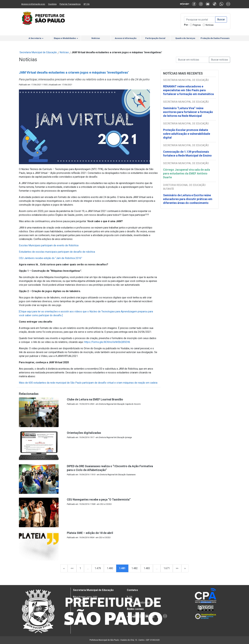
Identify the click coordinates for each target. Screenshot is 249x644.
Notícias (210, 25)
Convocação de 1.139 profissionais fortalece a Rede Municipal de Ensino (188, 154)
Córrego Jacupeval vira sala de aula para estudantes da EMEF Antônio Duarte (187, 173)
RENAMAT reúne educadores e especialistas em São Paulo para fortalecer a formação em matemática (189, 90)
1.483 (147, 568)
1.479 (98, 568)
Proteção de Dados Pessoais (215, 38)
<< (72, 568)
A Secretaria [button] (36, 38)
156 (131, 597)
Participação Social (155, 38)
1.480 (110, 568)
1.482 (135, 568)
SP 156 (87, 4)
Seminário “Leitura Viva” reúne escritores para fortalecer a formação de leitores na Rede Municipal (188, 112)
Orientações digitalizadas (84, 433)
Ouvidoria (52, 4)
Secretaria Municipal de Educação (38, 52)
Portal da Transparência (70, 4)
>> (177, 568)
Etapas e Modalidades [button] (66, 38)
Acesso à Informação (126, 38)
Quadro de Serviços (185, 38)
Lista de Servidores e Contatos (143, 602)
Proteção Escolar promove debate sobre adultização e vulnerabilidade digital (187, 134)
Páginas (197, 25)
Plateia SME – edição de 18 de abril (90, 533)
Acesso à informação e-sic (33, 4)
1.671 (167, 568)
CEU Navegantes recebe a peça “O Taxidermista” (99, 499)
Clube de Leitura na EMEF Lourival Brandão (95, 399)
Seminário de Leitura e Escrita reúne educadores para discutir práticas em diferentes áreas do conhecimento (188, 199)
